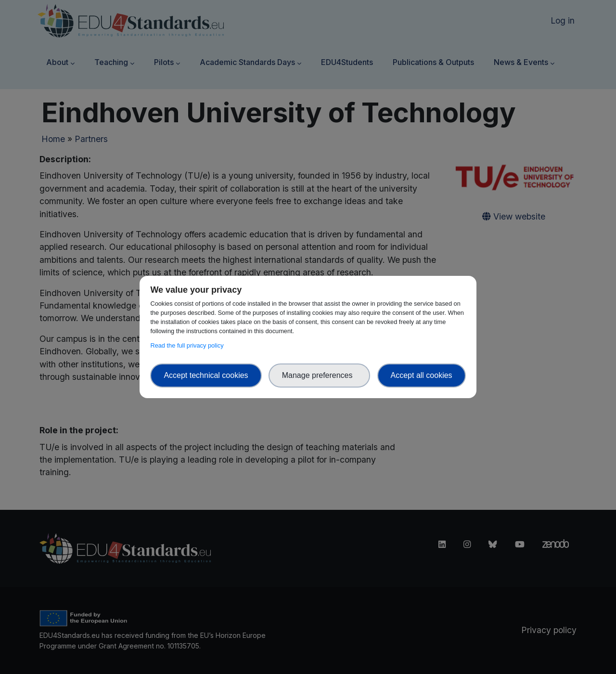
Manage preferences (320, 375)
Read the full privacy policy (188, 345)
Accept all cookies (422, 375)
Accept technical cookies (206, 375)
